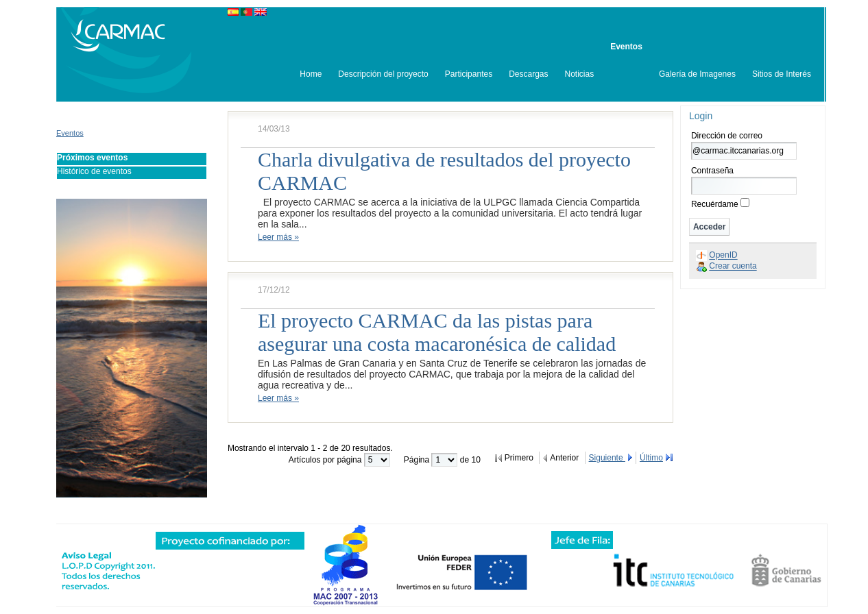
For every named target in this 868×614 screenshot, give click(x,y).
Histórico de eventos (94, 171)
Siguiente (607, 458)
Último (651, 458)
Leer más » (278, 237)
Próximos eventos (92, 158)
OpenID (723, 256)
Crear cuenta (733, 267)
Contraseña (712, 171)
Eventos (70, 133)
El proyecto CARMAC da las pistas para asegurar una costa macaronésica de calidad (437, 332)
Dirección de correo (727, 136)
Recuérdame (715, 204)
